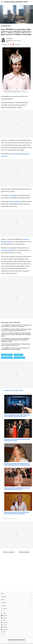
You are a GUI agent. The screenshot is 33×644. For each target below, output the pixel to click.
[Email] (16, 44)
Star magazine (13, 195)
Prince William (16, 154)
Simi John (10, 39)
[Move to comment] (19, 44)
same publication (16, 202)
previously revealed (7, 250)
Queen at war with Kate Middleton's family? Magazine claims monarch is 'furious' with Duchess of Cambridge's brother (16, 335)
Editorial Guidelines (24, 552)
